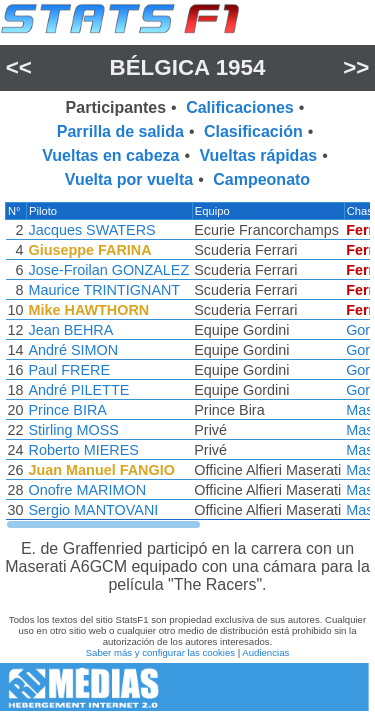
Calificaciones (240, 107)
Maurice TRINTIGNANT (105, 290)
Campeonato (261, 179)
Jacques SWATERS (92, 230)
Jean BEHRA (71, 330)
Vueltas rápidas (259, 155)
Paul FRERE (70, 370)
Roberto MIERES (84, 450)
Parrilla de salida (120, 131)
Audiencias (265, 652)
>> (356, 67)
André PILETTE (79, 390)
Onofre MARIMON (88, 490)
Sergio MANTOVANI (94, 510)
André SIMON (74, 350)
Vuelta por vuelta (129, 179)
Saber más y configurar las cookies (160, 652)
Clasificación (253, 131)
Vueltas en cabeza (110, 155)
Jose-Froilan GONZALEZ (109, 270)
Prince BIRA (68, 410)
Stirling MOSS (74, 430)
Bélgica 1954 (188, 67)
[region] (187, 366)
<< (19, 67)
